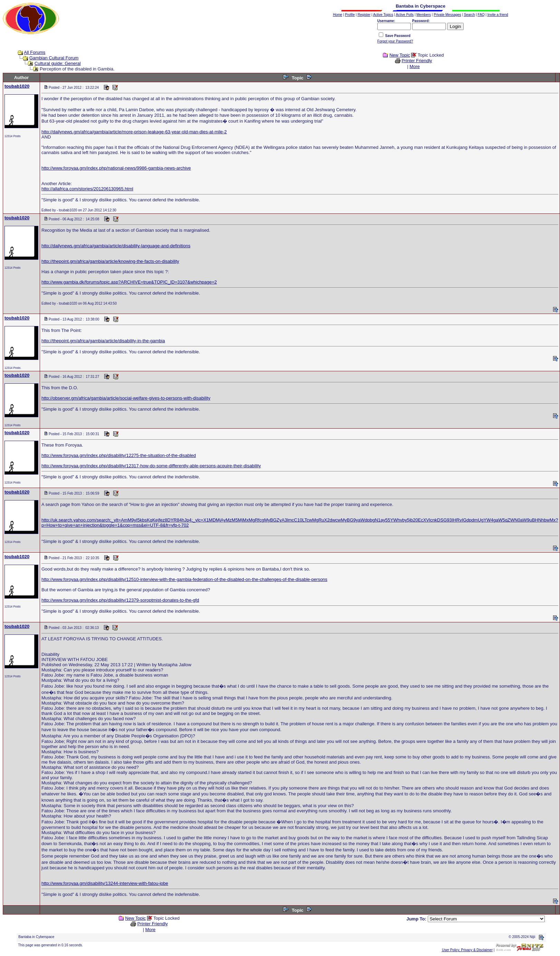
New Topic (400, 55)
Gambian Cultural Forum (54, 58)
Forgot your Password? (395, 41)
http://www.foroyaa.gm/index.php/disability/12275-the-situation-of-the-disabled (119, 455)
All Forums (35, 52)
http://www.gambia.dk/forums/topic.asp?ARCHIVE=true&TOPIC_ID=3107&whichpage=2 (129, 282)
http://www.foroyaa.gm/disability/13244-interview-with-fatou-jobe (105, 883)
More (415, 66)
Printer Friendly (417, 61)
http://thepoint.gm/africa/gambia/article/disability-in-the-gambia (103, 341)
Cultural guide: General (58, 63)
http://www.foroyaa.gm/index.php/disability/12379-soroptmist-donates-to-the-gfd (120, 600)
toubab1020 (17, 86)
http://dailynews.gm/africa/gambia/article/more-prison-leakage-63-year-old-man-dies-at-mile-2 (134, 132)
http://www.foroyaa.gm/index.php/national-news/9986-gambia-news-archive (116, 168)
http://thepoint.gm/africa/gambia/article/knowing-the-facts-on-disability (110, 261)
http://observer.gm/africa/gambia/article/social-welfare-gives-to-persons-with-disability (126, 398)
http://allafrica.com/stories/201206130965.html (87, 189)
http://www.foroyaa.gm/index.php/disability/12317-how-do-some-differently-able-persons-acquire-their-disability (151, 466)
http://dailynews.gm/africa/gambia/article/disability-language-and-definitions (116, 246)
